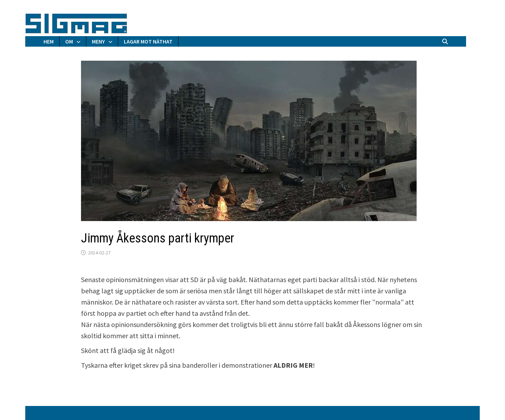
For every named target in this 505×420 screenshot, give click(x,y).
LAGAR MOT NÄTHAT (148, 41)
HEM (49, 41)
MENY (98, 41)
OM (69, 41)
